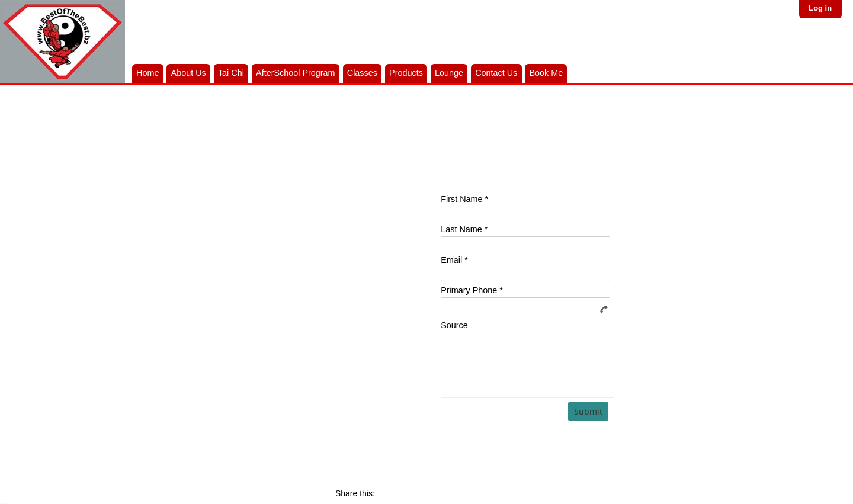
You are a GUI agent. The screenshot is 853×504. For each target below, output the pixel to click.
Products (406, 73)
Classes (362, 73)
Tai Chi (231, 73)
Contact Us (496, 73)
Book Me (546, 73)
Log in (820, 8)
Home (147, 73)
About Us (189, 73)
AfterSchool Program (296, 73)
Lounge (449, 73)
